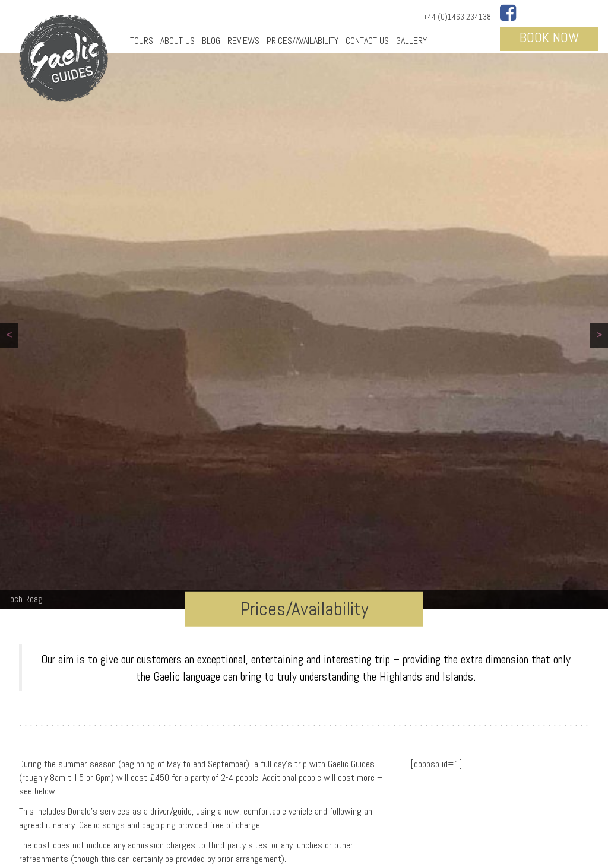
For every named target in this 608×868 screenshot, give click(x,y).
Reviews (243, 41)
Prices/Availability (303, 41)
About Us (178, 41)
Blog (211, 41)
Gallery (411, 41)
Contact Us (367, 41)
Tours (142, 41)
